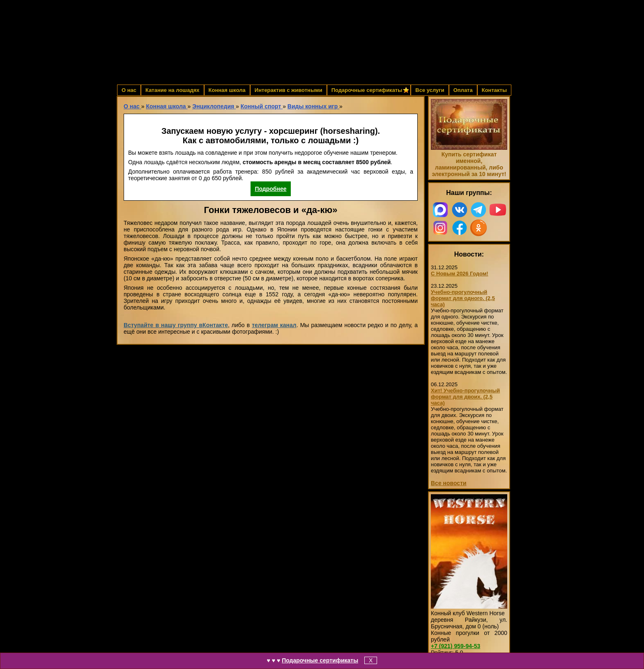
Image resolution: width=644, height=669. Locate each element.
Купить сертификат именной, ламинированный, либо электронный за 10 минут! (469, 164)
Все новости (449, 483)
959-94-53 (455, 646)
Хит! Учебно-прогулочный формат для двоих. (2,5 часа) (465, 397)
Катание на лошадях (172, 90)
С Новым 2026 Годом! (460, 274)
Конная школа (227, 90)
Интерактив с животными (289, 90)
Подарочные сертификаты (320, 660)
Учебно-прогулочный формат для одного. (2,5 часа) (463, 298)
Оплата (463, 90)
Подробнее (270, 189)
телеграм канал (274, 325)
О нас (129, 90)
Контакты (494, 90)
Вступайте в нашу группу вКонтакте (176, 325)
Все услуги (430, 90)
